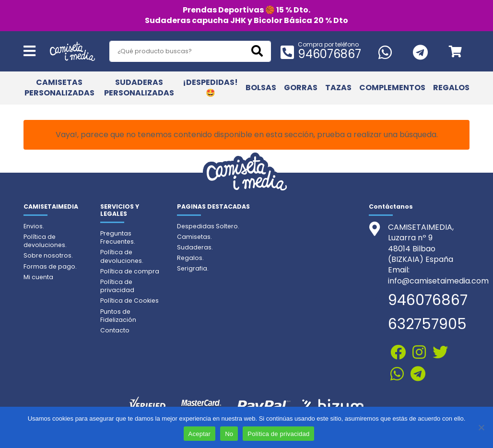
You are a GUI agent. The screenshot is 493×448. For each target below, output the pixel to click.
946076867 (329, 54)
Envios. (34, 226)
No (229, 434)
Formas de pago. (50, 266)
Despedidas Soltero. (208, 226)
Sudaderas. (195, 247)
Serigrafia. (193, 268)
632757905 (427, 324)
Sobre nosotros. (48, 255)
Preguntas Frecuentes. (118, 237)
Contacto (115, 330)
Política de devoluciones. (45, 241)
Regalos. (190, 258)
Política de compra (130, 271)
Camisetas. (194, 237)
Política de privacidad (117, 286)
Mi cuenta (38, 277)
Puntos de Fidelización (118, 316)
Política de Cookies (129, 301)
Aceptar (200, 434)
